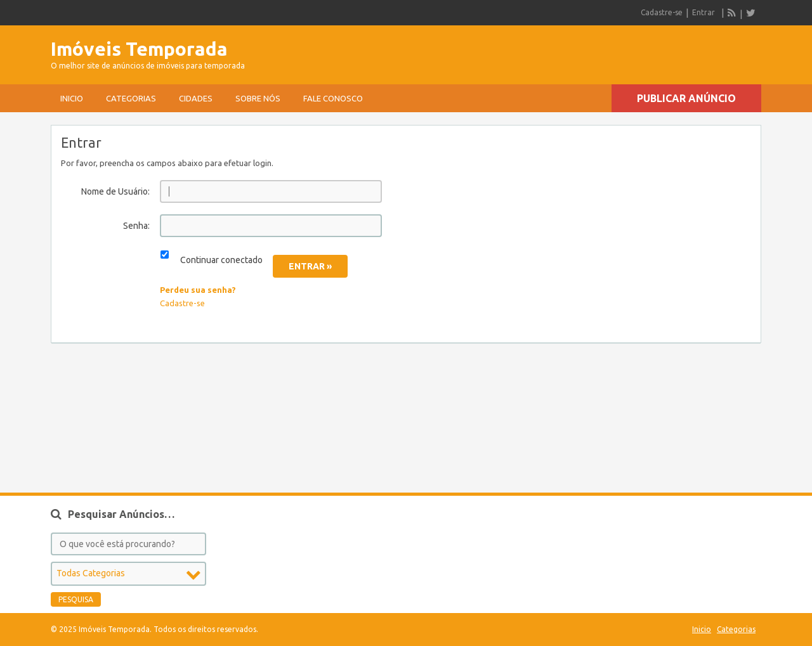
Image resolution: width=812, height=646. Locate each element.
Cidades (196, 98)
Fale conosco (333, 98)
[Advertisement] (613, 51)
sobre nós (258, 98)
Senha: (136, 226)
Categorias (131, 98)
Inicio (72, 98)
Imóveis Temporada (139, 49)
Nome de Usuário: (115, 191)
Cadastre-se (662, 12)
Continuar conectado (221, 260)
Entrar (704, 12)
